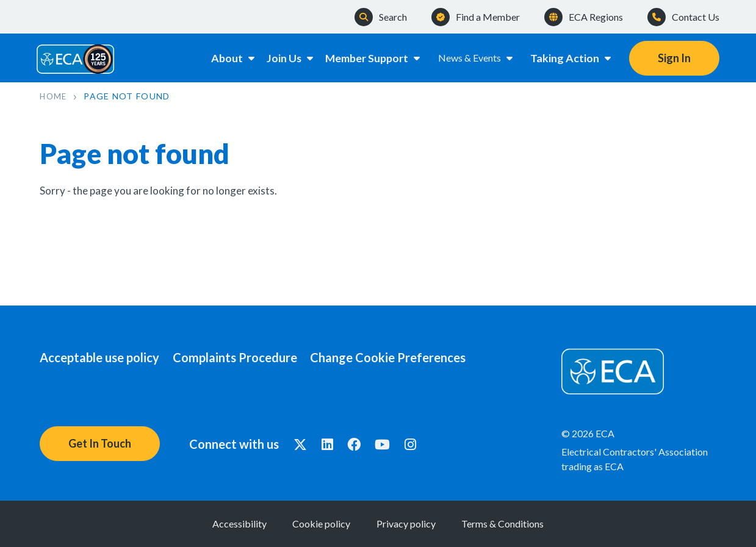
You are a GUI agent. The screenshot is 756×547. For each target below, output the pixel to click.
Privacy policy (418, 524)
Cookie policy (310, 524)
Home (54, 96)
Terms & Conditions (537, 524)
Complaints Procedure (246, 357)
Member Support (372, 58)
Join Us (285, 58)
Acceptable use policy (99, 357)
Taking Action (571, 58)
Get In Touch (100, 443)
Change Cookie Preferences (410, 357)
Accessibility (205, 524)
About (221, 58)
